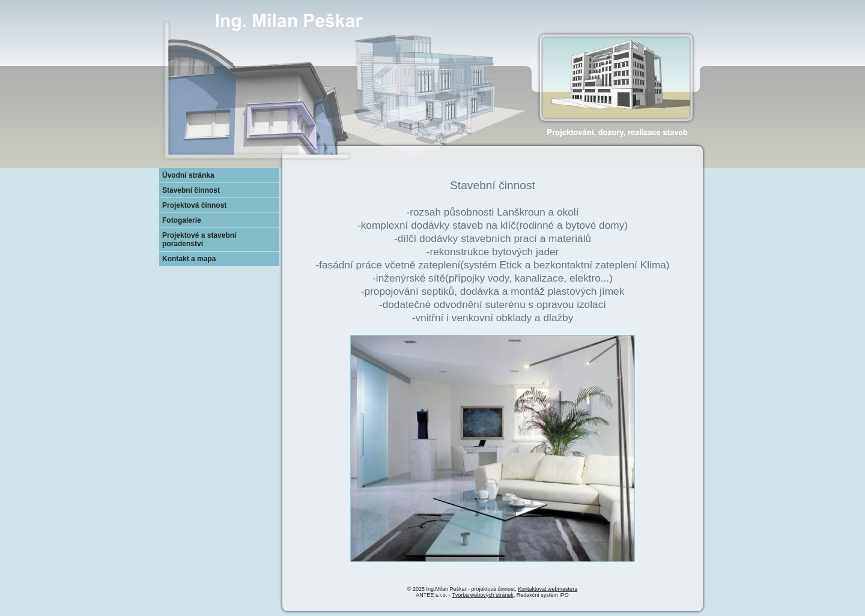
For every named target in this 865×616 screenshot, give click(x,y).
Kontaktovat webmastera (548, 589)
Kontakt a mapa (189, 259)
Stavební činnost (191, 190)
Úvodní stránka (188, 175)
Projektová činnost (194, 205)
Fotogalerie (182, 220)
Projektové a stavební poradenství (199, 240)
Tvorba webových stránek (483, 595)
